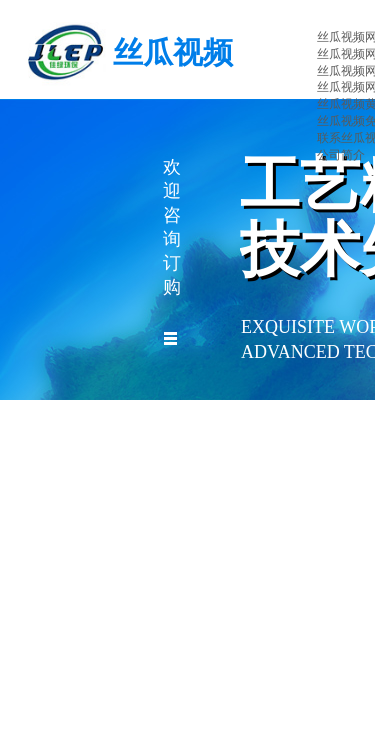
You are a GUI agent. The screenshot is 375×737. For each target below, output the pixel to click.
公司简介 (341, 155)
